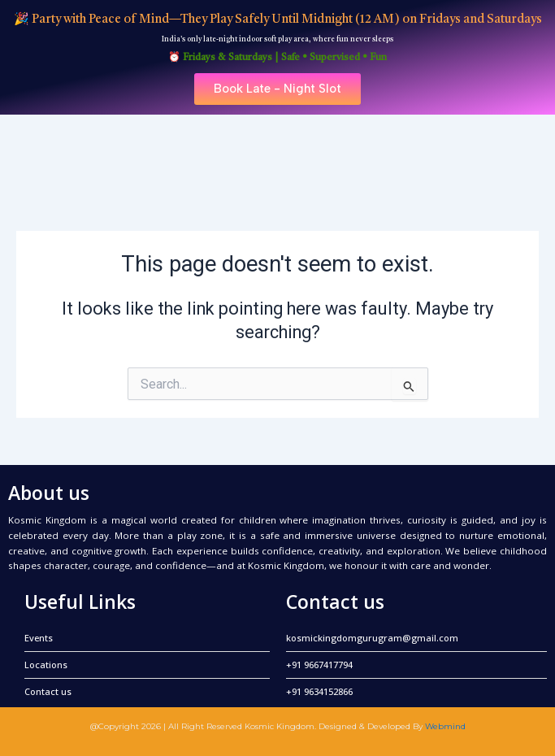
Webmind (445, 726)
